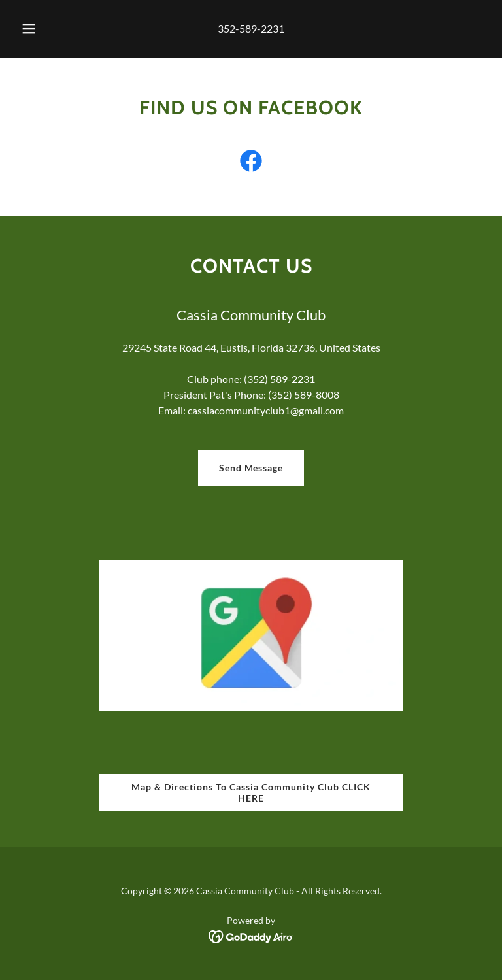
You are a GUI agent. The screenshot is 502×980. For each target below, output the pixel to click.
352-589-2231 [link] (251, 28)
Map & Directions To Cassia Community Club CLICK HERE (251, 792)
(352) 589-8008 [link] (304, 395)
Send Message (251, 468)
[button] (36, 29)
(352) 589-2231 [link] (279, 379)
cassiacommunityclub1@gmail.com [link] (266, 410)
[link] (251, 163)
